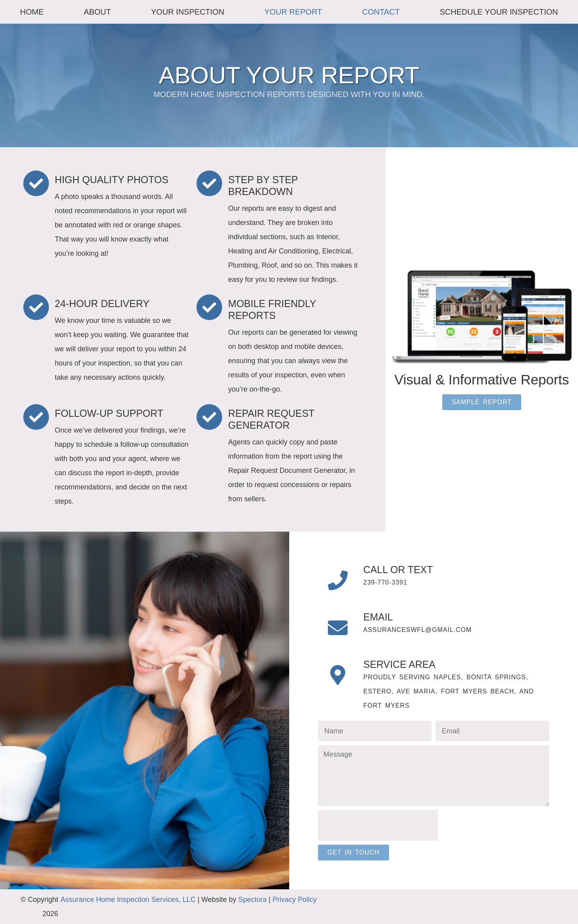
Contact (381, 12)
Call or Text (398, 570)
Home (32, 12)
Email (378, 617)
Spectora (253, 900)
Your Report (293, 12)
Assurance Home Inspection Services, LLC (128, 900)
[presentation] (378, 825)
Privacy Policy (295, 900)
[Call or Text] (338, 580)
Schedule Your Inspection (499, 12)
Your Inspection (188, 12)
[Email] (338, 628)
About (97, 12)
